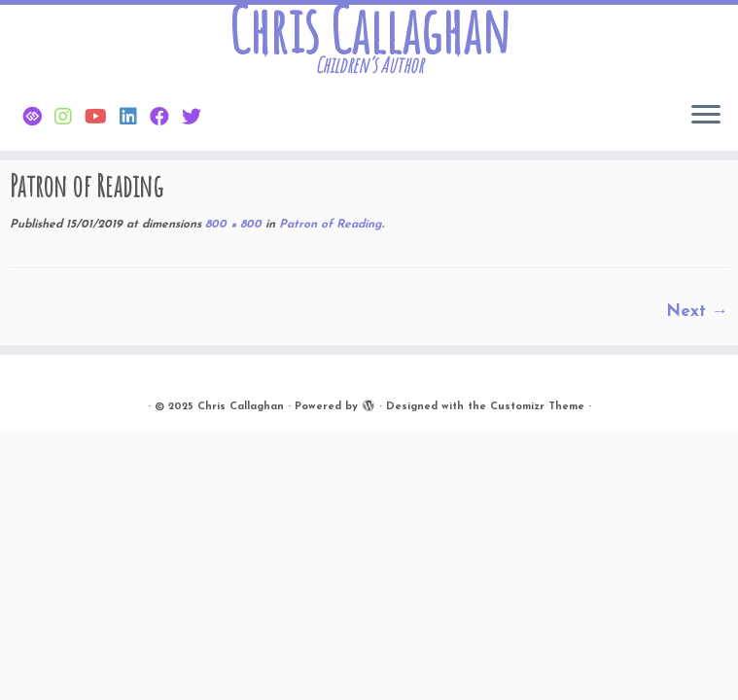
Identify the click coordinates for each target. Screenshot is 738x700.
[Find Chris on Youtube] (102, 119)
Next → (697, 312)
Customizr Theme (537, 407)
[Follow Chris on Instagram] (70, 119)
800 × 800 (231, 225)
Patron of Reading (329, 225)
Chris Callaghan (369, 30)
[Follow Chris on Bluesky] (38, 119)
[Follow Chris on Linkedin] (135, 119)
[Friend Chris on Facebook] (166, 119)
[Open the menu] (706, 116)
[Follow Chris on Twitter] (198, 119)
